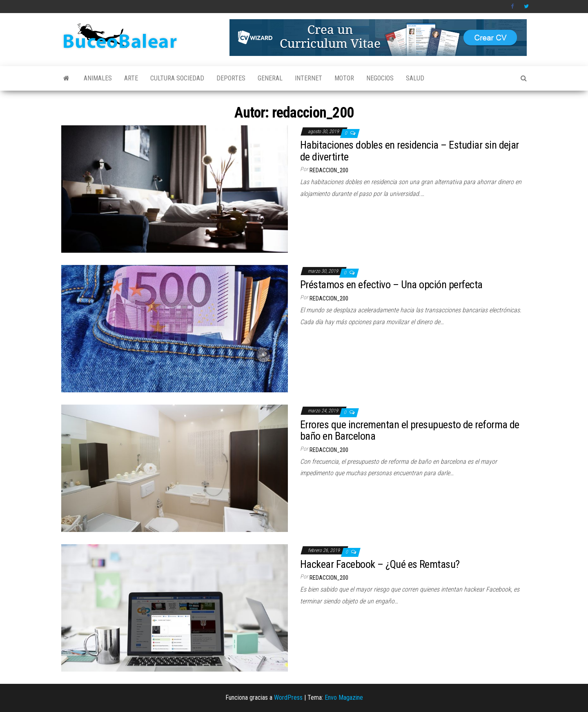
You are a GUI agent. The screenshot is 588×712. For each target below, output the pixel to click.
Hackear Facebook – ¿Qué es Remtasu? (380, 564)
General (270, 78)
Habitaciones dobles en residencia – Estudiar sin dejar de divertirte (410, 151)
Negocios (380, 78)
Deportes (231, 78)
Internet (308, 78)
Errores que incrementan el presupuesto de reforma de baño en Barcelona (410, 431)
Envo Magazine (344, 698)
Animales (98, 78)
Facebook (513, 7)
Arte (131, 78)
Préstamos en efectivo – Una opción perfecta (391, 285)
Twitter (526, 7)
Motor (344, 78)
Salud (415, 78)
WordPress (288, 698)
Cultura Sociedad (177, 78)
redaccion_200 (329, 170)
